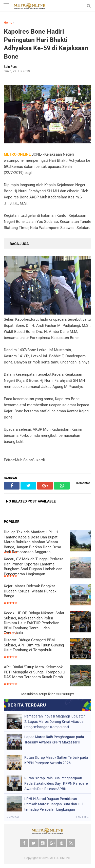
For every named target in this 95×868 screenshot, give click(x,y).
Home (8, 23)
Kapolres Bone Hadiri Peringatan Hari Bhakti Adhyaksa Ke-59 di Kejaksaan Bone (46, 44)
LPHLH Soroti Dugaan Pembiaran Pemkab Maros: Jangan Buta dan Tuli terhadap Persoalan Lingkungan (54, 804)
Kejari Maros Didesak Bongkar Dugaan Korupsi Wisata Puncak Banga (30, 591)
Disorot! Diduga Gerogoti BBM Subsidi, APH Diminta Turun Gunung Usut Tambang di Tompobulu (34, 645)
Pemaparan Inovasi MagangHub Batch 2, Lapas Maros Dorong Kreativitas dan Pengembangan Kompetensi (55, 722)
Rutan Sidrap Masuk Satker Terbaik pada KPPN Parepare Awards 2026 (56, 760)
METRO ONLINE (60, 858)
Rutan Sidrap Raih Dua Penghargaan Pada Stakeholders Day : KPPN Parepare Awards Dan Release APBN (56, 783)
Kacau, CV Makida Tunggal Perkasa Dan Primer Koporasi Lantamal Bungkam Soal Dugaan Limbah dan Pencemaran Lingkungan (34, 567)
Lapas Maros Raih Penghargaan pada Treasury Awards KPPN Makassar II (54, 740)
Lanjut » (82, 817)
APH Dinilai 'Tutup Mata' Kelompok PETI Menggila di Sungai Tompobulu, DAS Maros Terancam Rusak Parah (35, 672)
